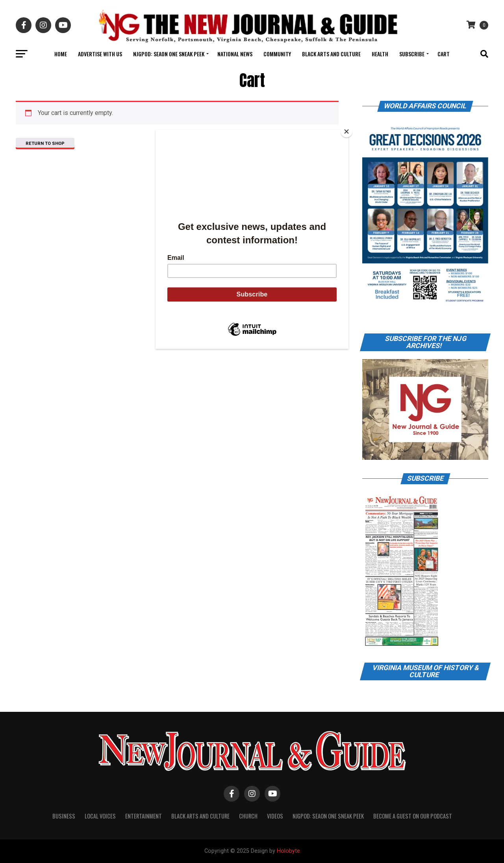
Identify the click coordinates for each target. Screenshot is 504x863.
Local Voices (100, 816)
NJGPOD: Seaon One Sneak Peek (169, 54)
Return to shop (45, 144)
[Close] (346, 131)
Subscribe (412, 54)
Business (64, 816)
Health (380, 54)
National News (235, 54)
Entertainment (144, 816)
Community (277, 54)
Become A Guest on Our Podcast (413, 816)
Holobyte (288, 851)
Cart (444, 54)
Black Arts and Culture (331, 54)
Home (61, 54)
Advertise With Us (100, 54)
